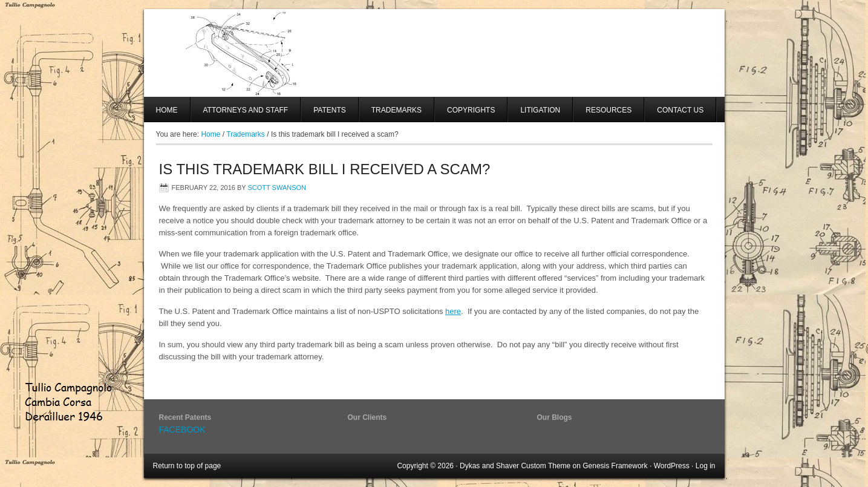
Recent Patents (185, 417)
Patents (330, 110)
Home (167, 110)
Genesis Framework (615, 466)
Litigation (540, 110)
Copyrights (471, 110)
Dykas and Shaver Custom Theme (515, 466)
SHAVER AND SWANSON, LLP (434, 53)
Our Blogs (555, 417)
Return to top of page (187, 466)
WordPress (672, 466)
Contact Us (680, 110)
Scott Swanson (277, 188)
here (453, 311)
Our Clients (367, 417)
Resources (609, 110)
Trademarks (396, 110)
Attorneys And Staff (240, 114)
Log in (706, 466)
